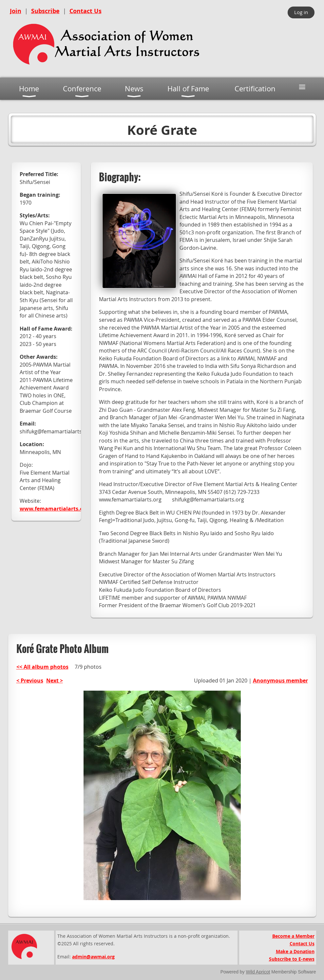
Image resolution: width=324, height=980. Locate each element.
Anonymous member (280, 681)
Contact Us (86, 11)
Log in (301, 12)
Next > (55, 681)
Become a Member (293, 936)
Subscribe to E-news (292, 959)
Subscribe (45, 11)
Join (16, 11)
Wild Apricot (258, 972)
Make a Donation (295, 951)
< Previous (30, 681)
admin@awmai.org (93, 957)
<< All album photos (42, 667)
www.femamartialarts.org (54, 509)
